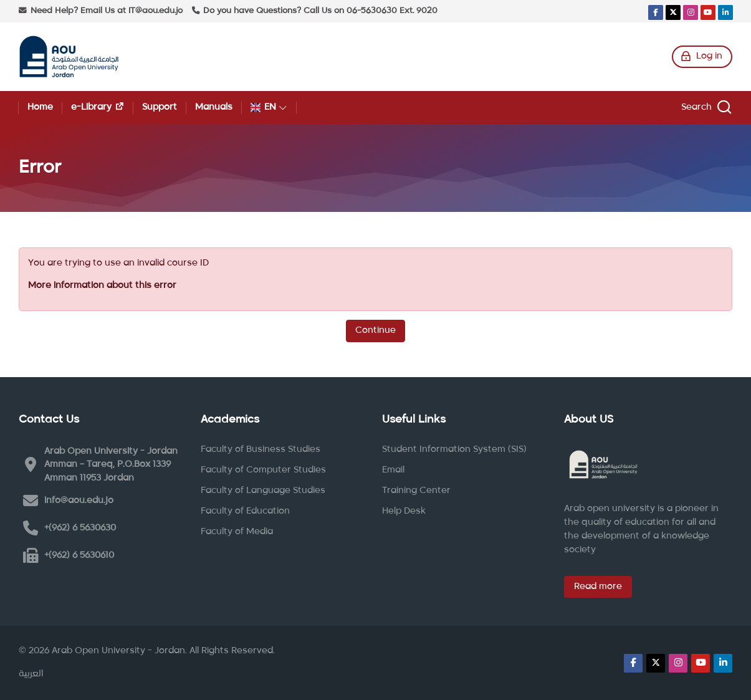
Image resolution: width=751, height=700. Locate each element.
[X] (673, 12)
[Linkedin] (725, 12)
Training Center (416, 491)
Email (393, 470)
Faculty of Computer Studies (263, 470)
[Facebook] (656, 12)
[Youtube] (708, 12)
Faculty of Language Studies (263, 491)
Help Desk (404, 511)
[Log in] (702, 57)
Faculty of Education (245, 511)
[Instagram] (691, 12)
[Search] (705, 108)
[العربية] (31, 674)
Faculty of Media (237, 532)
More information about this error (102, 285)
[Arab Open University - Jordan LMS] (69, 57)
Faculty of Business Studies (261, 449)
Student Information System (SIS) (454, 449)
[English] (269, 108)
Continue (375, 330)
